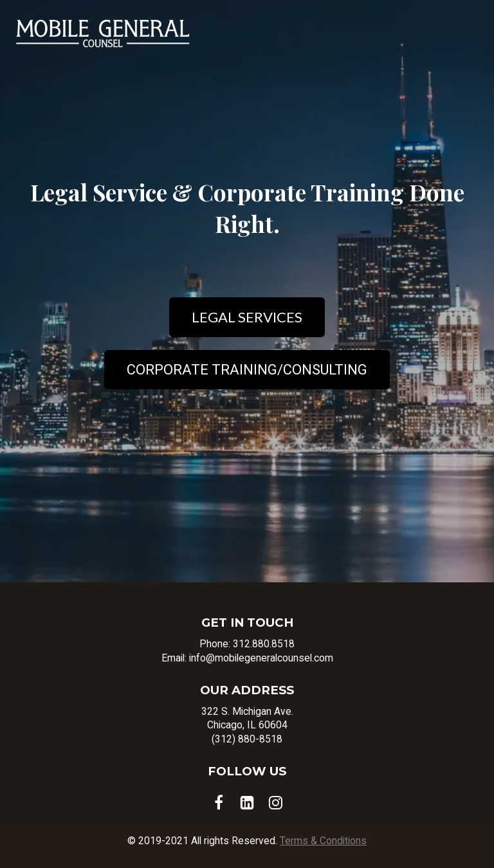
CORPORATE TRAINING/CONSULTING (247, 370)
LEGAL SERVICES (247, 317)
